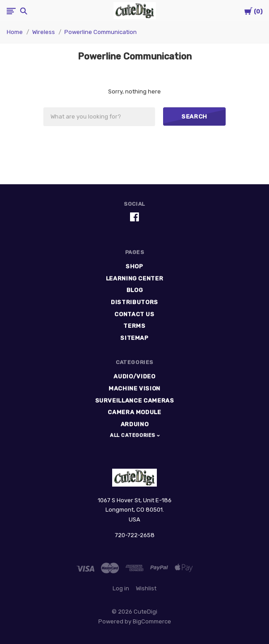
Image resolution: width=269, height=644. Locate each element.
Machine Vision (134, 388)
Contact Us (134, 314)
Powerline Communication (101, 32)
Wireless (44, 32)
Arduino (135, 424)
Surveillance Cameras (135, 400)
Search (194, 117)
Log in (121, 588)
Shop (134, 266)
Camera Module (134, 412)
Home (15, 32)
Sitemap (134, 338)
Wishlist (146, 588)
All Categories (133, 435)
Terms (134, 326)
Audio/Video (134, 376)
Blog (135, 290)
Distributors (134, 302)
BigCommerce (152, 621)
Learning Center (135, 278)
